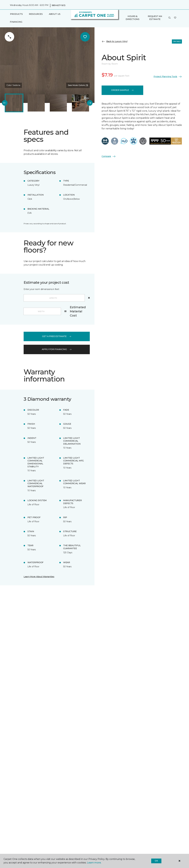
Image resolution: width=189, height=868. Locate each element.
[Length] (54, 298)
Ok (156, 861)
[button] (170, 18)
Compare (109, 156)
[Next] (90, 103)
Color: (13, 85)
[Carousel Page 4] (80, 103)
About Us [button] (55, 14)
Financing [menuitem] (16, 22)
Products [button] (16, 14)
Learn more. (94, 863)
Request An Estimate (155, 18)
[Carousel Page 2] (36, 103)
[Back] (5, 103)
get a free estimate (57, 336)
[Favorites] (175, 18)
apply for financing (57, 349)
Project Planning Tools (168, 77)
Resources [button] (36, 14)
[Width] (42, 311)
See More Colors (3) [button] (78, 85)
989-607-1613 (59, 5)
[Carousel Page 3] (58, 103)
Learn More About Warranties (39, 577)
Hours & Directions (133, 18)
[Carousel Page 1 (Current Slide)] (14, 103)
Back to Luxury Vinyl (114, 42)
